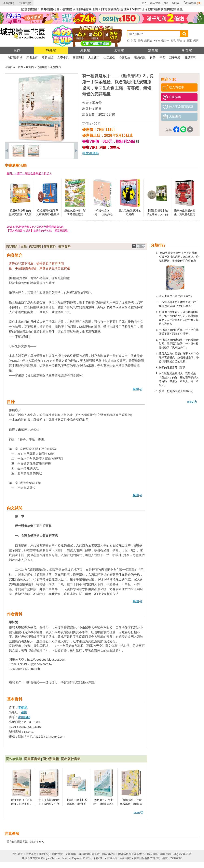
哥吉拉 (181, 41)
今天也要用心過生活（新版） (176, 296)
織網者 (148, 41)
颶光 (140, 41)
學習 (162, 58)
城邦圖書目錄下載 (89, 854)
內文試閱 (35, 246)
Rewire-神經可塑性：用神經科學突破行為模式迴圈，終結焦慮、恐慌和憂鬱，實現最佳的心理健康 (179, 257)
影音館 (187, 50)
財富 (134, 41)
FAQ (42, 842)
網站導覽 (57, 854)
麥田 (98, 109)
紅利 (166, 3)
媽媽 (196, 41)
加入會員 (155, 3)
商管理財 (78, 58)
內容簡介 (12, 246)
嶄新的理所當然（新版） (173, 367)
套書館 (119, 50)
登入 (144, 3)
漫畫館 (153, 50)
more (192, 402)
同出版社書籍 (71, 759)
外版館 (85, 50)
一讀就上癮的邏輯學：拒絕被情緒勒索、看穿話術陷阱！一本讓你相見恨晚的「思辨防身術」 (179, 344)
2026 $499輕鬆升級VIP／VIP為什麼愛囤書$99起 (35, 227)
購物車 (195, 3)
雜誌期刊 (190, 58)
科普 (153, 58)
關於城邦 (18, 854)
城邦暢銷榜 (15, 58)
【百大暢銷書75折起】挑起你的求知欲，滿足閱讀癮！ (38, 231)
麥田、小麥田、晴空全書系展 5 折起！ (29, 173)
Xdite (157, 41)
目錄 (24, 246)
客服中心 (139, 854)
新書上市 (32, 58)
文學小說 (63, 58)
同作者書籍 (14, 759)
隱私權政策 (109, 854)
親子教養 (175, 58)
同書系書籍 (32, 759)
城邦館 (51, 50)
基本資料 (64, 246)
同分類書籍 (51, 759)
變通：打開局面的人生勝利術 (176, 391)
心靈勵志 (125, 58)
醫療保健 (140, 58)
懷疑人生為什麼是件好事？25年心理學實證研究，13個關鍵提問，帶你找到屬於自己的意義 (179, 357)
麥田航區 (24, 717)
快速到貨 (25, 3)
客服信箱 (152, 854)
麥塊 (173, 41)
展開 (138, 389)
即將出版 (47, 58)
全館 (17, 50)
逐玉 (189, 41)
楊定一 (165, 41)
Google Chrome (50, 858)
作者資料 (50, 246)
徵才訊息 (31, 854)
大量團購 (71, 854)
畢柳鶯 (97, 103)
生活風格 (109, 58)
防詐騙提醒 (125, 854)
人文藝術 (94, 58)
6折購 (176, 3)
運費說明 (8, 3)
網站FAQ (44, 854)
